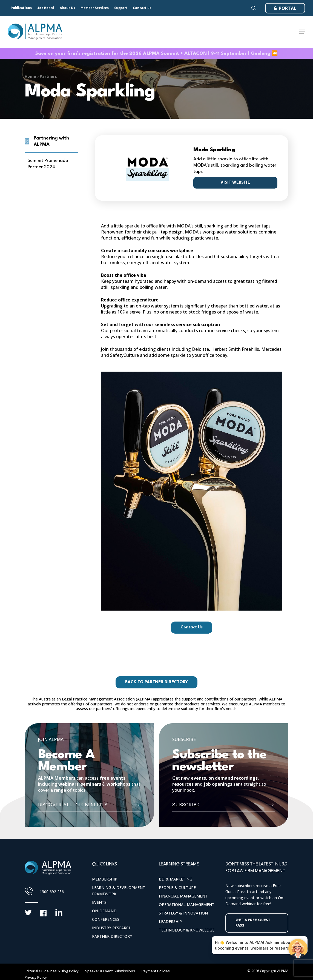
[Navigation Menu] (302, 32)
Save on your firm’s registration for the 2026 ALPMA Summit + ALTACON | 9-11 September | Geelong (153, 54)
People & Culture (177, 888)
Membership (105, 879)
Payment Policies (156, 971)
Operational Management (187, 904)
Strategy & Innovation (183, 913)
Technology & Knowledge (187, 930)
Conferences (106, 919)
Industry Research (112, 928)
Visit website (235, 183)
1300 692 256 (52, 892)
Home (30, 76)
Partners (48, 76)
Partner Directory (112, 936)
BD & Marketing (176, 879)
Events (99, 902)
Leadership (170, 921)
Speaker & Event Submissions (110, 971)
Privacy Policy (36, 977)
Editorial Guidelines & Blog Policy (52, 971)
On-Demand (104, 911)
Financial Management (183, 896)
